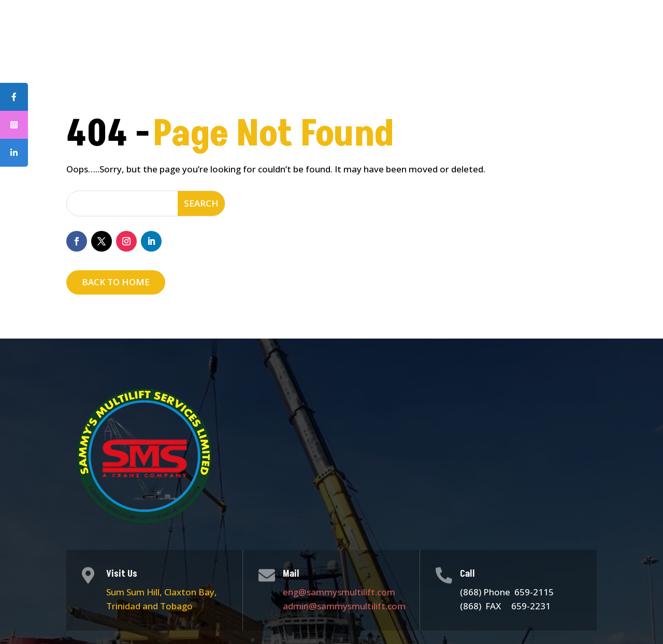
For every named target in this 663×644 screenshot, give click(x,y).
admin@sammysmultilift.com (344, 606)
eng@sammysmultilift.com (339, 592)
